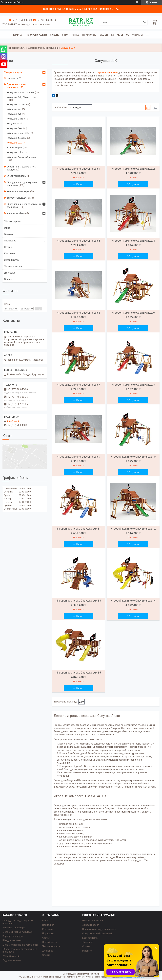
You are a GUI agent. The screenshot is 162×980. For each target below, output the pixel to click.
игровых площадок (107, 72)
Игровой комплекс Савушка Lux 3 (78, 241)
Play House (14, 124)
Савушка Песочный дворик (22, 157)
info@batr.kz (14, 421)
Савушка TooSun (17, 104)
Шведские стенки (12, 940)
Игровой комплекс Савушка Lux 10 (133, 457)
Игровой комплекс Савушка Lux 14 (133, 601)
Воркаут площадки (17, 198)
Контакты (117, 35)
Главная (18, 35)
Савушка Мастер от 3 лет (21, 92)
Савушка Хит (15, 109)
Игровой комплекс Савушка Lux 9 (78, 457)
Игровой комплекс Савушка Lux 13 (78, 601)
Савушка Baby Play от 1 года (22, 97)
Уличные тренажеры (18, 191)
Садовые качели (12, 960)
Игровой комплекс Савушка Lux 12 (133, 529)
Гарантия (87, 951)
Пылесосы (12, 78)
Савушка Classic (16, 119)
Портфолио (89, 35)
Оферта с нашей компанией (97, 933)
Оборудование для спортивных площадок (24, 206)
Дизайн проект (91, 925)
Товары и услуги (37, 35)
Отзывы (8, 234)
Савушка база (15, 128)
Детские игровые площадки (43, 48)
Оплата (8, 279)
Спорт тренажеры (16, 176)
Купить (80, 184)
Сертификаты (134, 35)
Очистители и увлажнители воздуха (21, 168)
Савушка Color (16, 152)
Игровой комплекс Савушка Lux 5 (78, 313)
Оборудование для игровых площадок (22, 184)
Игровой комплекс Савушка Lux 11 (78, 529)
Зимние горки (15, 148)
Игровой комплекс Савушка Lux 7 (78, 385)
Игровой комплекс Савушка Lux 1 (78, 169)
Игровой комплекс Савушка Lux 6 (133, 313)
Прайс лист (48, 925)
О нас (76, 35)
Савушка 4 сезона (17, 138)
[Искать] (145, 22)
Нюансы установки (93, 921)
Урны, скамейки (15, 213)
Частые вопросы (13, 266)
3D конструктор (60, 35)
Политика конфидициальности (99, 929)
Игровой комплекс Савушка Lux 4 (133, 241)
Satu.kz (96, 974)
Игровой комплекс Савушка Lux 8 (133, 385)
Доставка (10, 273)
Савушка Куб (15, 114)
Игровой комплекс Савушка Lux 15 (78, 673)
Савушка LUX (15, 143)
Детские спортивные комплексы (20, 945)
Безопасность (90, 938)
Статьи (104, 35)
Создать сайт (7, 2)
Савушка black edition (19, 133)
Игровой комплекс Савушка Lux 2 (133, 169)
